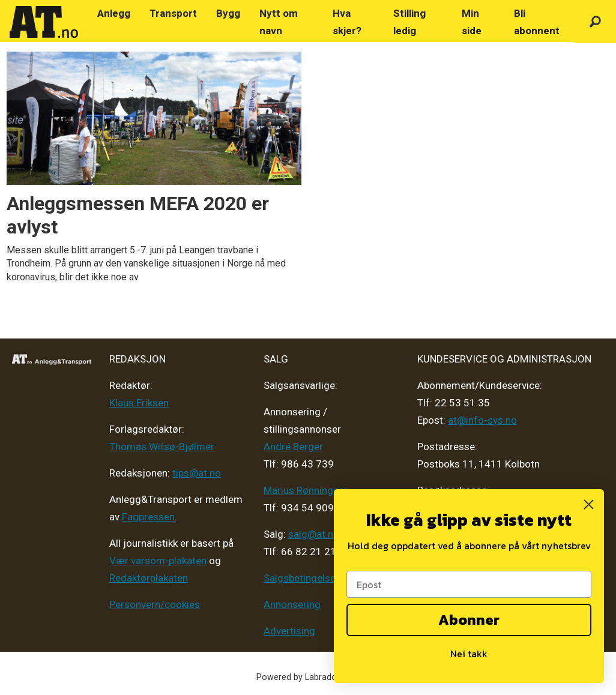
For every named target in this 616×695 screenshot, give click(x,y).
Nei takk (469, 654)
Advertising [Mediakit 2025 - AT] (289, 631)
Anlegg (114, 13)
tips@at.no (197, 473)
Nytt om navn (279, 22)
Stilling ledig (409, 22)
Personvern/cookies (155, 604)
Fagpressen (148, 517)
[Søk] (595, 22)
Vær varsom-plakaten (158, 561)
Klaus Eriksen (139, 403)
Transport (173, 13)
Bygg (228, 13)
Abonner (469, 620)
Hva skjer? (347, 22)
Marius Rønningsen (306, 490)
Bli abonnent (537, 22)
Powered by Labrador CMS (308, 677)
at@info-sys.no (482, 420)
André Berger (293, 447)
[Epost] (469, 584)
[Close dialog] (589, 504)
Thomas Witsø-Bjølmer (162, 447)
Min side (472, 22)
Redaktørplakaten (149, 578)
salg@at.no (314, 534)
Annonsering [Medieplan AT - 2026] (292, 604)
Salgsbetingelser (301, 578)
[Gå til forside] (44, 22)
